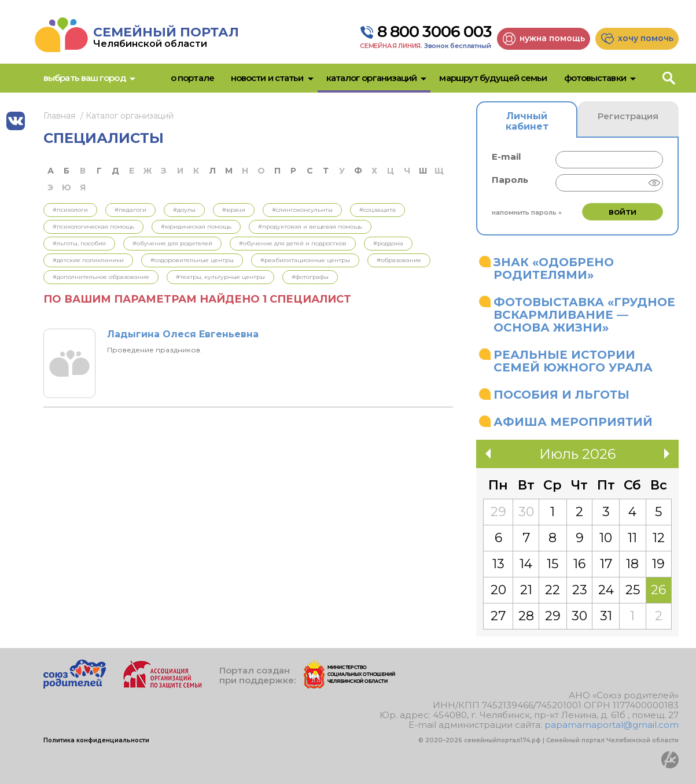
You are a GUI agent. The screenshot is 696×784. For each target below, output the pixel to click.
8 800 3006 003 (434, 32)
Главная (59, 116)
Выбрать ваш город (84, 78)
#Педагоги (130, 210)
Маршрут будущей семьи (493, 78)
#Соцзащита (378, 210)
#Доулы (184, 210)
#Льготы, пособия (79, 243)
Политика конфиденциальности (96, 740)
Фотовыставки (595, 78)
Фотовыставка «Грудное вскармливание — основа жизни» (584, 315)
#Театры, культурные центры (220, 277)
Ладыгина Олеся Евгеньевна (183, 334)
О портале (192, 78)
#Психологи (70, 210)
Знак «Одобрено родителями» (554, 268)
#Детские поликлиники (88, 260)
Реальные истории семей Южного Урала (573, 361)
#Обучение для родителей (172, 243)
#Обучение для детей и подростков (293, 243)
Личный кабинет (527, 121)
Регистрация (628, 116)
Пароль (510, 180)
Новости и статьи (267, 78)
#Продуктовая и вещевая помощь (310, 227)
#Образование (399, 260)
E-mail (506, 157)
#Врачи (234, 210)
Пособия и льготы (561, 395)
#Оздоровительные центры (192, 260)
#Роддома (388, 243)
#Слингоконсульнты (302, 210)
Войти (623, 211)
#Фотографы (310, 277)
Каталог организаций (372, 78)
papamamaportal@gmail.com (612, 725)
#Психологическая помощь (93, 227)
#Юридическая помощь (196, 227)
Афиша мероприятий (573, 422)
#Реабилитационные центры (305, 260)
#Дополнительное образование (101, 277)
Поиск (671, 78)
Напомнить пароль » (527, 212)
